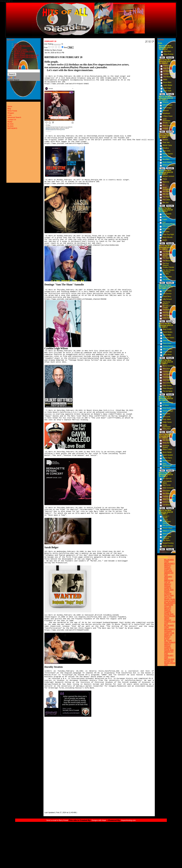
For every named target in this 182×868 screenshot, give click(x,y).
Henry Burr (166, 443)
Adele (165, 80)
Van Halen (166, 191)
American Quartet (166, 447)
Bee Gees (166, 232)
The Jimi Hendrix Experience (168, 271)
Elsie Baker (167, 491)
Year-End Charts (20, 49)
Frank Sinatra (168, 332)
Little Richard (167, 299)
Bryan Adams (167, 162)
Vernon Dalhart (168, 411)
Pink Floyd (166, 217)
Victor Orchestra (168, 488)
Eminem (166, 128)
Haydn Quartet (168, 455)
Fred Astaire (167, 377)
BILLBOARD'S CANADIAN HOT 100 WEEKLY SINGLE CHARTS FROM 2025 (170, 608)
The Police (166, 197)
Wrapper (11, 113)
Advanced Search (14, 117)
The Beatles (167, 251)
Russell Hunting (168, 543)
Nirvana (165, 140)
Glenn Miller (167, 335)
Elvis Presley (167, 291)
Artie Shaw (166, 369)
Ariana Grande (168, 65)
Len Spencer (167, 479)
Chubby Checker (168, 267)
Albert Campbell (168, 499)
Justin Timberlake (166, 120)
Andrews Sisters (169, 338)
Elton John (166, 229)
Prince (165, 179)
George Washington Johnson (167, 522)
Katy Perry (167, 68)
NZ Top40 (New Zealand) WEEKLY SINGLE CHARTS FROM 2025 (170, 645)
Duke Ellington (168, 388)
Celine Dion (167, 157)
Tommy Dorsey (168, 346)
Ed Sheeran (167, 71)
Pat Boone (166, 310)
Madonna (166, 182)
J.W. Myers (166, 540)
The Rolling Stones (167, 255)
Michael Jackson (168, 176)
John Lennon (167, 226)
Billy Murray (167, 440)
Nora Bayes (167, 461)
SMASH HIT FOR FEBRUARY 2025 (169, 654)
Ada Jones (166, 467)
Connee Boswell (168, 371)
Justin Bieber (168, 85)
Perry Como (167, 343)
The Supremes (168, 258)
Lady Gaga (167, 88)
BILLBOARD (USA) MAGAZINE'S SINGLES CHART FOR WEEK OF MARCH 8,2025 (169, 632)
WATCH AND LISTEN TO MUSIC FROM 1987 (170, 662)
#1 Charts (18, 48)
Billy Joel (166, 194)
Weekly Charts (20, 53)
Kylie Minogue (168, 105)
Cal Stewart (167, 505)
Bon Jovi (166, 203)
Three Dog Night (168, 234)
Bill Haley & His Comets (168, 307)
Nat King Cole (167, 312)
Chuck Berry (167, 296)
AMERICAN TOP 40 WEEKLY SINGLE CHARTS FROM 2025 (169, 585)
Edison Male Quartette (167, 537)
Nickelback (166, 113)
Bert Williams (167, 494)
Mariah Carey (167, 145)
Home (16, 44)
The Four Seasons (166, 264)
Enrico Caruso (168, 502)
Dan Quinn (166, 525)
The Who (166, 274)
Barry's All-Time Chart (22, 46)
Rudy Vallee (167, 419)
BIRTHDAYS (19, 64)
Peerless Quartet (168, 496)
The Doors (166, 280)
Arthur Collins (167, 449)
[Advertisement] (54, 764)
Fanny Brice (167, 429)
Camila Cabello (169, 74)
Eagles (165, 219)
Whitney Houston (169, 165)
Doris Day (166, 341)
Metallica (166, 148)
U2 (164, 185)
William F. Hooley (169, 531)
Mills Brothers (168, 349)
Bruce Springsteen (167, 188)
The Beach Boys (168, 261)
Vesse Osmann (168, 546)
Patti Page (166, 315)
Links (10, 115)
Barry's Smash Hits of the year (26, 57)
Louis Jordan (167, 352)
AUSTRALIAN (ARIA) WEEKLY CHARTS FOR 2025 (170, 620)
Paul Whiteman (168, 402)
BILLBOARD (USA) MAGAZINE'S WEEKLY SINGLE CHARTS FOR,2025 (169, 565)
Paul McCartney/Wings (169, 223)
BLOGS (17, 63)
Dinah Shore (167, 355)
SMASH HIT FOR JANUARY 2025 (169, 576)
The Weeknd (168, 77)
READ (16, 61)
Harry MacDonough (167, 464)
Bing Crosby (167, 329)
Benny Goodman (168, 366)
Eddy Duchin (167, 386)
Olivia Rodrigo (169, 54)
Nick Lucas (166, 417)
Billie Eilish (167, 51)
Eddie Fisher (167, 318)
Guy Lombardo (168, 383)
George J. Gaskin (166, 517)
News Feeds (12, 111)
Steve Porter (167, 534)
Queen (165, 240)
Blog (9, 109)
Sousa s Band (167, 528)
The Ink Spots (167, 391)
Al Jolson (166, 405)
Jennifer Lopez (168, 123)
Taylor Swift (167, 91)
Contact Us (18, 59)
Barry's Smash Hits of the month (26, 55)
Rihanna (166, 102)
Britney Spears (168, 154)
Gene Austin (167, 408)
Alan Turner (167, 485)
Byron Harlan (167, 452)
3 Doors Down (168, 116)
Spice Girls (166, 151)
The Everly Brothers (166, 303)
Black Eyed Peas (169, 126)
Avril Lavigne (167, 108)
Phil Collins (166, 200)
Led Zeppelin (167, 214)
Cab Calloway (167, 374)
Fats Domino (167, 294)
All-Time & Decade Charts (24, 51)
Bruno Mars (167, 82)
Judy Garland (167, 380)
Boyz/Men (166, 159)
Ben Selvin (166, 414)
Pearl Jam (166, 142)
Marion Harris (167, 458)
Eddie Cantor (167, 422)
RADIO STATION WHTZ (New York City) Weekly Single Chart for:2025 (170, 596)
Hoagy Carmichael (167, 426)
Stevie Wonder (168, 237)
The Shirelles (167, 277)
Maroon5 (166, 111)
